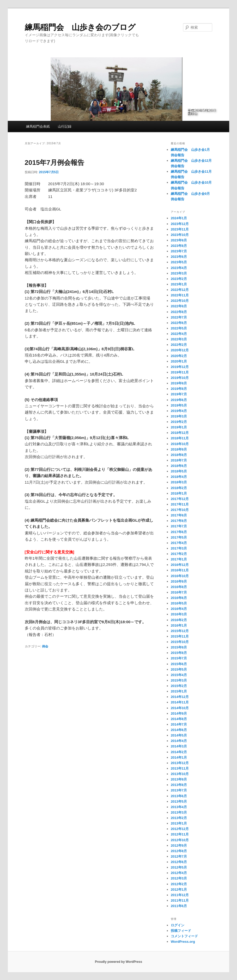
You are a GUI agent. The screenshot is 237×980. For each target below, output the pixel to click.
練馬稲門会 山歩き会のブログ (80, 27)
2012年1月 (179, 890)
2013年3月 (179, 812)
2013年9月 (179, 779)
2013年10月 (180, 774)
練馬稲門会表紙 (38, 126)
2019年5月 (179, 405)
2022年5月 (179, 328)
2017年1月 (179, 559)
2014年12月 (180, 697)
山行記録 (65, 126)
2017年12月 (180, 499)
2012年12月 (180, 829)
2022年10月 (180, 301)
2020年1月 (179, 361)
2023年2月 (179, 279)
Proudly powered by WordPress (118, 962)
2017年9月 (179, 515)
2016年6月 (179, 598)
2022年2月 (179, 345)
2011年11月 (180, 900)
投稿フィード (181, 931)
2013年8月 (179, 785)
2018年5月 (179, 471)
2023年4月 (179, 268)
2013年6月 (179, 796)
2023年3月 (179, 273)
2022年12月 (180, 290)
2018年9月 (179, 449)
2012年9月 (179, 845)
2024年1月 (179, 218)
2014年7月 (179, 724)
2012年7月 (179, 856)
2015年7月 (179, 658)
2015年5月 (179, 669)
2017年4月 (179, 543)
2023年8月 (179, 246)
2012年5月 (179, 867)
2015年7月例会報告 (54, 163)
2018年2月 (179, 488)
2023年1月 (179, 284)
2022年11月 (180, 295)
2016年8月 (179, 587)
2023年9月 (179, 240)
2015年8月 (179, 653)
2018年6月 (179, 466)
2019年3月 (179, 416)
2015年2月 (179, 686)
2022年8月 (179, 312)
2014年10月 (180, 708)
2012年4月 (179, 873)
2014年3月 (179, 746)
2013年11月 (180, 768)
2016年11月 (180, 570)
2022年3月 (179, 339)
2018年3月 (179, 482)
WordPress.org (183, 942)
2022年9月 (179, 306)
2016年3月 (179, 614)
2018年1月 (179, 493)
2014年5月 (179, 735)
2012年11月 (180, 834)
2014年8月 (179, 719)
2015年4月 (179, 675)
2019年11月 (180, 372)
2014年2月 (179, 752)
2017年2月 (179, 554)
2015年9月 (179, 647)
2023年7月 (179, 251)
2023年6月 (179, 257)
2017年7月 (179, 526)
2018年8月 (179, 455)
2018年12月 (180, 433)
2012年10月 (180, 840)
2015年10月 (180, 642)
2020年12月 (180, 350)
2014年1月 (179, 757)
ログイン (178, 925)
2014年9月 (179, 713)
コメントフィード (184, 936)
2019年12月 (180, 367)
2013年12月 (180, 763)
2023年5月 (179, 262)
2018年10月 (180, 444)
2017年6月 (179, 532)
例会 (45, 646)
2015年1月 (179, 691)
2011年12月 (180, 895)
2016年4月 (179, 609)
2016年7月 (179, 592)
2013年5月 (179, 801)
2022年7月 (179, 317)
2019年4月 (179, 411)
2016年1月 (179, 625)
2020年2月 (179, 356)
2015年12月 (180, 631)
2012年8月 (179, 851)
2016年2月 (179, 620)
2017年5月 (179, 537)
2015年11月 (180, 636)
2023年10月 (180, 235)
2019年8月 (179, 389)
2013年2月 (179, 818)
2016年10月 (180, 576)
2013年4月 (179, 807)
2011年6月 (179, 906)
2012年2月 (179, 884)
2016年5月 (179, 603)
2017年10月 (180, 510)
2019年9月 (179, 383)
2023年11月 (180, 229)
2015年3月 (179, 680)
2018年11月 (180, 438)
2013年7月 (179, 790)
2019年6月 (179, 400)
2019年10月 (180, 378)
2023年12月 (180, 224)
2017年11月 (180, 504)
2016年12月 (180, 565)
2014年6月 (179, 730)
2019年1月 (179, 427)
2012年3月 (179, 878)
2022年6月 (179, 323)
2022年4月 (179, 334)
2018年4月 (179, 477)
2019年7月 (179, 394)
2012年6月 (179, 862)
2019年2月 (179, 422)
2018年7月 (179, 460)
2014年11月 (180, 702)
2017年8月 (179, 521)
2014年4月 (179, 741)
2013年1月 (179, 823)
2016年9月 (179, 581)
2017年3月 (179, 548)
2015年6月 (179, 664)
